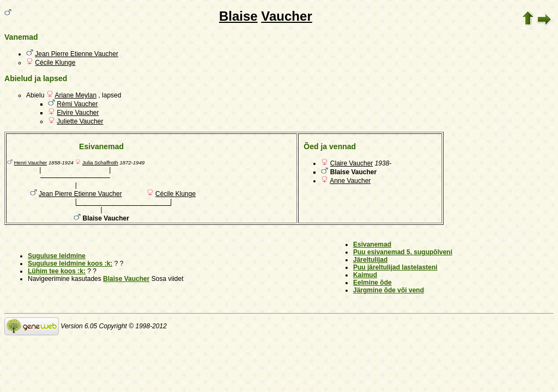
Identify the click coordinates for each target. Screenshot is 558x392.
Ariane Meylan (75, 95)
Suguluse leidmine (57, 256)
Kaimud (365, 275)
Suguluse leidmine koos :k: (70, 264)
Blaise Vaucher (126, 279)
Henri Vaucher (31, 163)
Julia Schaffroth (100, 163)
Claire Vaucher (351, 163)
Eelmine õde (372, 283)
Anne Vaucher (350, 181)
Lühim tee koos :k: (57, 271)
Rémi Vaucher (77, 104)
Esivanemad (372, 244)
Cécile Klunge (55, 63)
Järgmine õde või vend (389, 290)
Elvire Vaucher (78, 113)
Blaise (238, 16)
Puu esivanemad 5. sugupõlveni (403, 252)
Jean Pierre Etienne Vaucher (77, 54)
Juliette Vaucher (80, 121)
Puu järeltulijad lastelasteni (395, 267)
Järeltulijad (370, 260)
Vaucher (286, 16)
